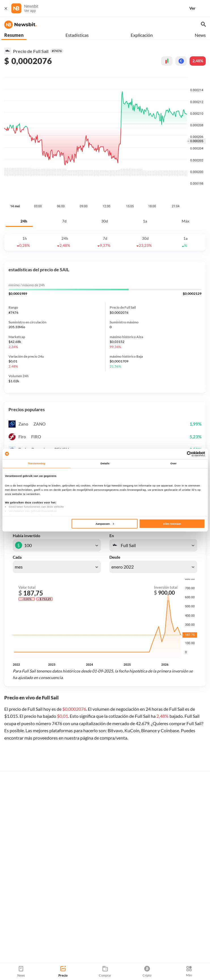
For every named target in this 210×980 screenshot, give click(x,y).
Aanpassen (105, 524)
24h (24, 193)
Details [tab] (105, 464)
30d (105, 193)
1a (145, 193)
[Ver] (200, 8)
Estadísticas (77, 35)
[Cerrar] (6, 8)
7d (64, 193)
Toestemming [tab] (36, 464)
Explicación (142, 35)
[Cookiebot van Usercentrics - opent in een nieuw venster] (180, 454)
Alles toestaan (172, 524)
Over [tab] (173, 464)
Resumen (14, 35)
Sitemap (72, 945)
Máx (186, 193)
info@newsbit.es (19, 930)
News (200, 35)
